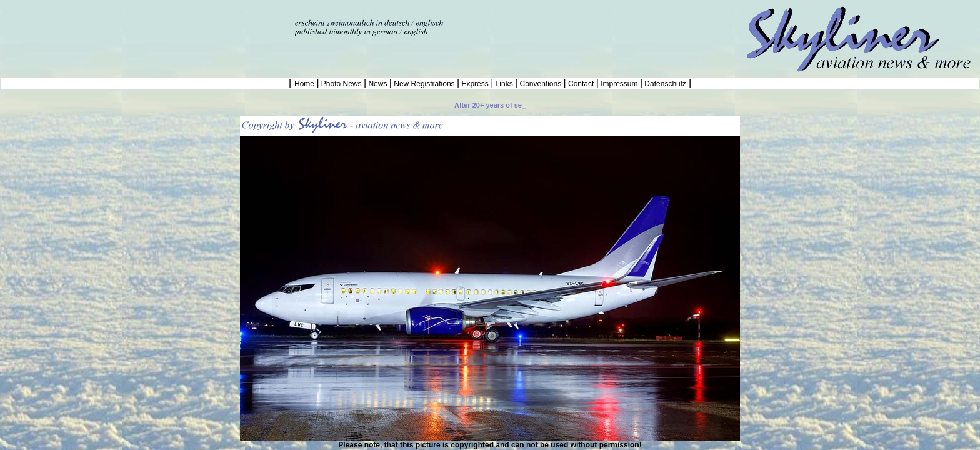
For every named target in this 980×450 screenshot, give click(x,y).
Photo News (342, 84)
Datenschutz (665, 84)
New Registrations (424, 84)
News (378, 84)
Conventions (540, 84)
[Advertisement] (146, 19)
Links (504, 84)
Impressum (619, 84)
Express (475, 84)
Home (305, 84)
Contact (581, 84)
